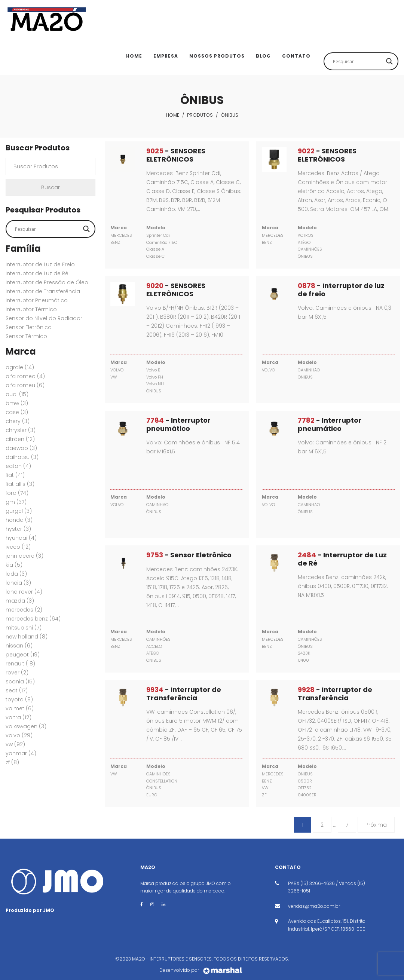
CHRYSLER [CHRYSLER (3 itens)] (21, 430)
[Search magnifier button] (389, 61)
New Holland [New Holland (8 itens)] (27, 637)
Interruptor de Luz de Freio (40, 264)
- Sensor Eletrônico (189, 555)
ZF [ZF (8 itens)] (12, 762)
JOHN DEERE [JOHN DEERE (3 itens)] (25, 556)
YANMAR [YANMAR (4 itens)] (21, 753)
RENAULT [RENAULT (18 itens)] (20, 664)
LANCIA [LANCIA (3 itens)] (18, 583)
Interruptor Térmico (31, 309)
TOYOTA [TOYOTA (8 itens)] (19, 699)
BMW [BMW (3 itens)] (17, 403)
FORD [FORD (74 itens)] (17, 493)
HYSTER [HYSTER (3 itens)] (18, 529)
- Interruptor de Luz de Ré (342, 559)
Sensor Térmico (26, 336)
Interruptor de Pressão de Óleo (47, 282)
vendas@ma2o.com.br (314, 906)
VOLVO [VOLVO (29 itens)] (19, 735)
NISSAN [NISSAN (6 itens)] (19, 646)
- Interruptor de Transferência (184, 694)
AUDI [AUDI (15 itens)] (17, 394)
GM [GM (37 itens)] (16, 502)
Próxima (376, 825)
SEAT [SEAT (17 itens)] (17, 690)
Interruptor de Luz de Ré (37, 273)
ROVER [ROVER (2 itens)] (17, 673)
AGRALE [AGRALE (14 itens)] (20, 367)
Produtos (200, 115)
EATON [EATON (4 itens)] (18, 466)
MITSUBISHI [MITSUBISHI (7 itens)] (24, 628)
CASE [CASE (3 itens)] (17, 412)
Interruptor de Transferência (43, 291)
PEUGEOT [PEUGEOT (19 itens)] (23, 655)
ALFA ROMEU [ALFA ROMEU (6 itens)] (25, 385)
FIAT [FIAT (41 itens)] (15, 475)
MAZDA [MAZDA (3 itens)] (20, 601)
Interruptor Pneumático (37, 300)
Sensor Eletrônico (29, 327)
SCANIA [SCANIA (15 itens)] (20, 682)
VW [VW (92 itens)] (15, 744)
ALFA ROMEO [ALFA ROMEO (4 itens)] (25, 376)
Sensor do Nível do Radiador (44, 318)
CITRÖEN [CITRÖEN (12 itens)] (20, 439)
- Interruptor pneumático (178, 424)
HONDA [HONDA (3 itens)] (19, 520)
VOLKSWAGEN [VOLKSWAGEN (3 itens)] (26, 726)
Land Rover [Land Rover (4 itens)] (24, 592)
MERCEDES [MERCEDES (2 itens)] (24, 610)
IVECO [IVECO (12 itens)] (18, 547)
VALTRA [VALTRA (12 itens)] (19, 717)
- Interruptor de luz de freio (341, 290)
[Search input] (358, 61)
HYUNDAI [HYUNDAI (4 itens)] (21, 538)
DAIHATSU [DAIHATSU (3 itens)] (22, 457)
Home (173, 115)
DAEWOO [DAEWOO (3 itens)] (21, 448)
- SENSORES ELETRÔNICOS (176, 155)
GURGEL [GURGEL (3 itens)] (19, 511)
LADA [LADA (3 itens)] (16, 574)
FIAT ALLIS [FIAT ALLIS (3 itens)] (20, 484)
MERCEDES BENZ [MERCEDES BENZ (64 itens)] (33, 619)
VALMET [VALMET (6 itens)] (20, 708)
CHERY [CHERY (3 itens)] (18, 421)
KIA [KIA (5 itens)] (14, 565)
